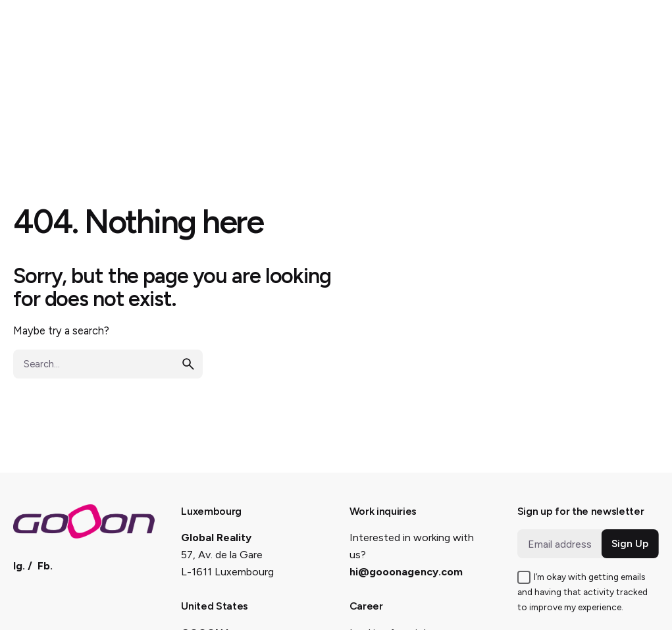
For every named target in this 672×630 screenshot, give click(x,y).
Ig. (19, 566)
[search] (188, 364)
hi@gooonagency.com (406, 572)
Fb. (45, 566)
